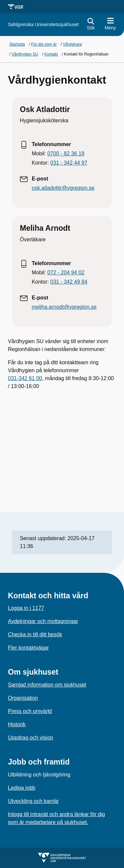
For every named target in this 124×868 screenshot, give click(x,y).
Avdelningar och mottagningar (43, 621)
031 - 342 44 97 (69, 163)
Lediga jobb (22, 788)
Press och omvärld (30, 711)
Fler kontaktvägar (28, 648)
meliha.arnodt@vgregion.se (64, 307)
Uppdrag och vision (31, 738)
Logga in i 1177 (26, 608)
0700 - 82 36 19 (66, 154)
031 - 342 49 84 (69, 282)
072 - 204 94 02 (66, 273)
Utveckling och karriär (33, 801)
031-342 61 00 (25, 378)
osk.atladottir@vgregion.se (63, 188)
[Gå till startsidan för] (43, 25)
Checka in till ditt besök (35, 634)
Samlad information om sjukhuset (47, 685)
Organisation (23, 698)
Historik (17, 724)
